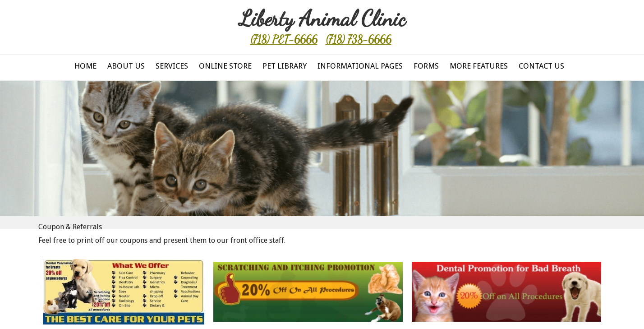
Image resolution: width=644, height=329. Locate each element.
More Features (479, 66)
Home (85, 66)
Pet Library (285, 66)
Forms (426, 66)
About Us (126, 66)
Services (172, 66)
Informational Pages (360, 66)
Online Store (225, 66)
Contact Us (541, 66)
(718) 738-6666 (359, 39)
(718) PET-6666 (284, 39)
